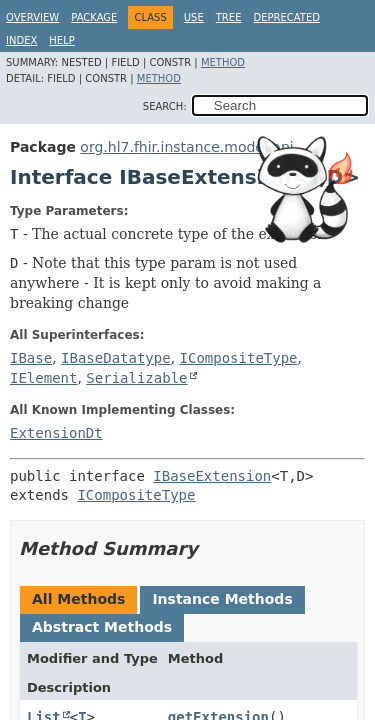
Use (194, 17)
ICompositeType (239, 358)
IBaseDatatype (116, 358)
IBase (31, 358)
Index (21, 40)
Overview (32, 17)
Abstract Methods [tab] (102, 627)
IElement (43, 378)
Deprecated (286, 17)
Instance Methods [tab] (222, 599)
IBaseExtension (212, 476)
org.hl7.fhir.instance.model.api (186, 147)
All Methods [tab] (78, 599)
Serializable (136, 378)
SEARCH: (165, 106)
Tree (229, 17)
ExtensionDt (56, 433)
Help (61, 40)
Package (94, 17)
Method (223, 62)
